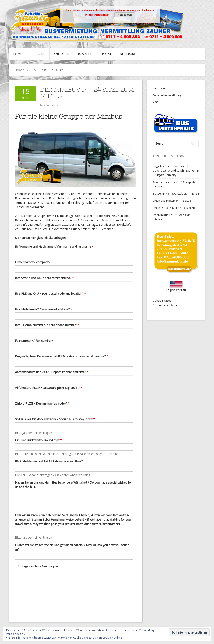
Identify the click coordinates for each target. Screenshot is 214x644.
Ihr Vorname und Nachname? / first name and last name (54, 246)
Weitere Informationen (97, 15)
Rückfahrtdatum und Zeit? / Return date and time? (49, 461)
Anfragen (62, 54)
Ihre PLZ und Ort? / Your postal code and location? (50, 294)
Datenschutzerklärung (167, 95)
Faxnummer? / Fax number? (34, 341)
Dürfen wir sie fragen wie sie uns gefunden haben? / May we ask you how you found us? (72, 547)
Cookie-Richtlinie (112, 638)
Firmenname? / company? (32, 262)
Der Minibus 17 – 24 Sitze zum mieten (87, 93)
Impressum (160, 88)
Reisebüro (128, 54)
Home (18, 54)
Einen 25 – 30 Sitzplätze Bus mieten (175, 208)
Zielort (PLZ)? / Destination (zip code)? (42, 403)
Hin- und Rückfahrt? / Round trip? (38, 440)
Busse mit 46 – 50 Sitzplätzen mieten (176, 193)
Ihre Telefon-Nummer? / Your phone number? (47, 325)
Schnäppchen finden (166, 305)
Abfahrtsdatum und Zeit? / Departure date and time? (52, 372)
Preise (107, 54)
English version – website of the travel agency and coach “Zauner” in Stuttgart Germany (176, 170)
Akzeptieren (125, 15)
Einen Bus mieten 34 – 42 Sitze (172, 201)
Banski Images (162, 301)
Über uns (38, 54)
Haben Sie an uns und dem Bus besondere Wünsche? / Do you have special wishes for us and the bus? (73, 485)
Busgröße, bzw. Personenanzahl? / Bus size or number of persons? (62, 356)
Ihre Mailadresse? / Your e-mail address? (44, 309)
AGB (156, 102)
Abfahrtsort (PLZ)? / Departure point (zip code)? (48, 388)
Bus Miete (86, 54)
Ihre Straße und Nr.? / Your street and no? (44, 278)
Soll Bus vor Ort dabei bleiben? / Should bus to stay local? (55, 419)
